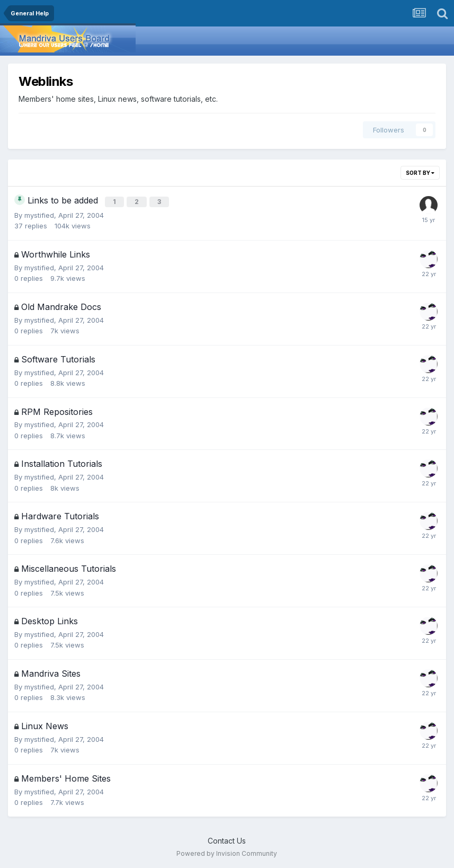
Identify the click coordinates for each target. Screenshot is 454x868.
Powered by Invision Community (227, 852)
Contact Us (227, 839)
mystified (39, 214)
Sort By (420, 173)
